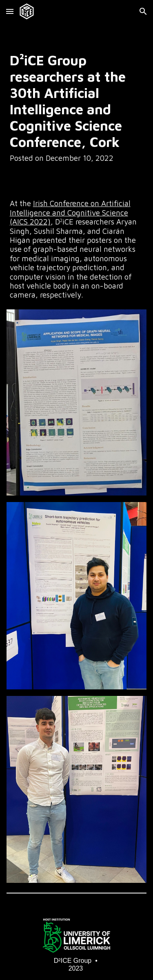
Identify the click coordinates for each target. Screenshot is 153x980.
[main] (77, 108)
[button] (10, 11)
